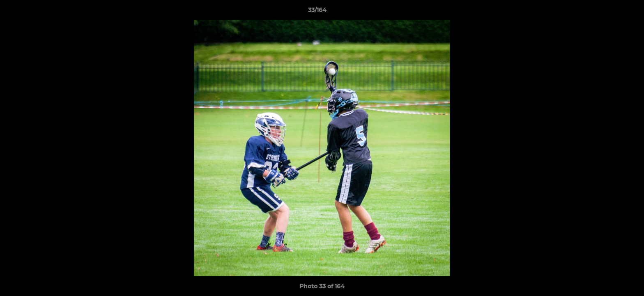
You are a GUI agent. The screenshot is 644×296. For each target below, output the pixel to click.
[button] (609, 12)
